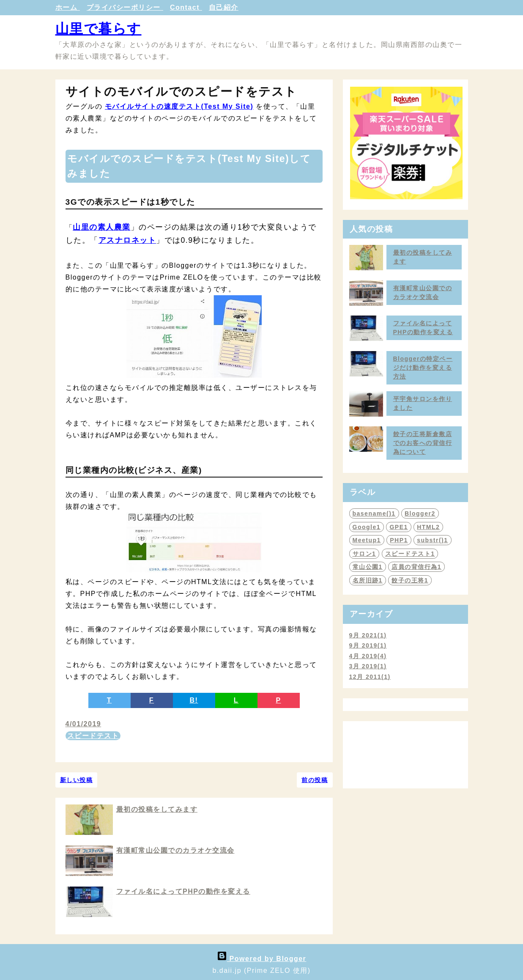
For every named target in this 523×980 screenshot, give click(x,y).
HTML (428, 527)
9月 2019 (368, 645)
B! (194, 700)
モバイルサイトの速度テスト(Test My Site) (179, 106)
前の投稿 (315, 780)
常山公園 (368, 567)
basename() (374, 513)
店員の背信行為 (416, 567)
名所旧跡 (368, 580)
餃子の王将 (410, 580)
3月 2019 (368, 666)
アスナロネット (127, 240)
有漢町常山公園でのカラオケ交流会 (175, 850)
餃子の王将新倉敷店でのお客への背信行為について (423, 443)
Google (367, 527)
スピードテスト (93, 736)
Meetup (367, 540)
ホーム (68, 7)
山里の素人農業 (102, 227)
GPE (398, 527)
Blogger (420, 513)
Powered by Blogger (262, 959)
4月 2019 (368, 656)
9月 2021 (368, 635)
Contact (186, 7)
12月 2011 (370, 677)
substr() (432, 540)
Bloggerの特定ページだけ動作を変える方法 (423, 368)
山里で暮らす (99, 29)
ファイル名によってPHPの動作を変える (183, 891)
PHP (399, 540)
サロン (364, 554)
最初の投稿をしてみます (157, 809)
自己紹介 (224, 7)
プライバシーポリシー (125, 7)
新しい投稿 (77, 780)
